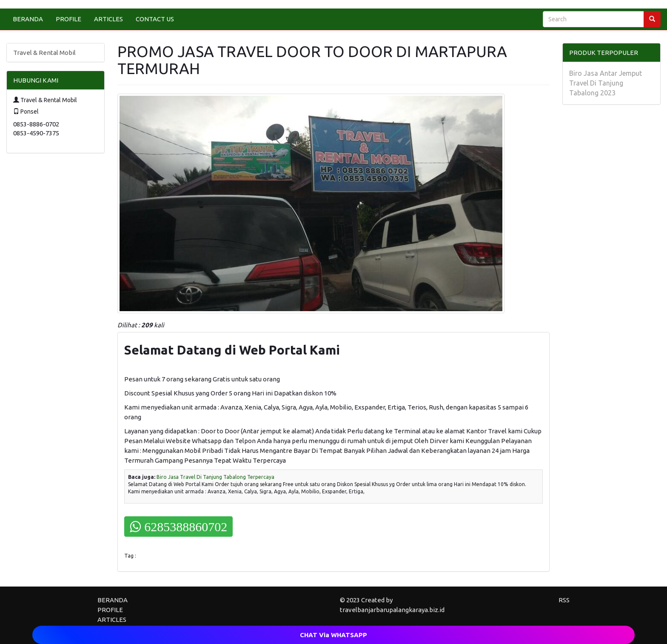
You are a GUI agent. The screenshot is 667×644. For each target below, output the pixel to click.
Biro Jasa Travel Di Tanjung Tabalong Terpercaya (215, 477)
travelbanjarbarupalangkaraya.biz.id (392, 610)
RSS (564, 600)
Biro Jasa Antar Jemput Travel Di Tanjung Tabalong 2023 (606, 83)
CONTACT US (155, 19)
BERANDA (28, 19)
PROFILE (68, 19)
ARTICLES (108, 19)
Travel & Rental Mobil (44, 53)
